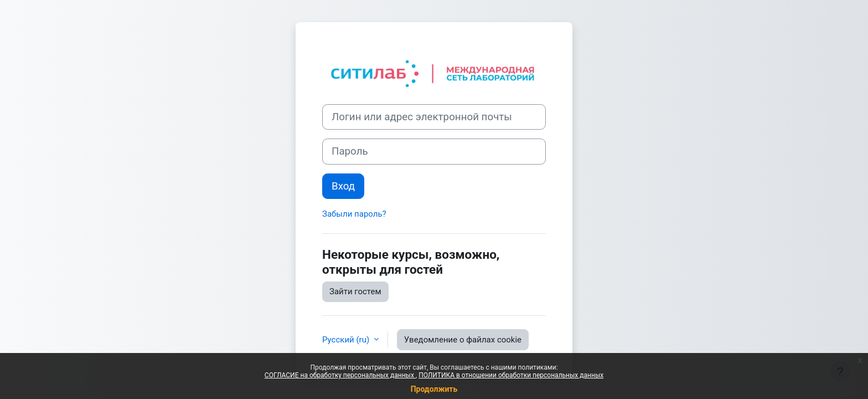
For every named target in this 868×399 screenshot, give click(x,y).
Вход (343, 186)
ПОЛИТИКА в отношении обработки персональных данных (511, 375)
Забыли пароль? (354, 214)
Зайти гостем (355, 291)
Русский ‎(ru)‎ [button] (347, 340)
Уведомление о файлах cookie (463, 340)
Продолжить (434, 389)
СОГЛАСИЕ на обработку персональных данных (340, 375)
